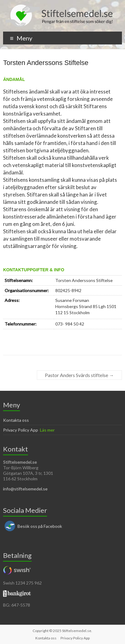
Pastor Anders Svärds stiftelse (79, 375)
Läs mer (47, 430)
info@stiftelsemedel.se (25, 489)
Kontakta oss (16, 420)
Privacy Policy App (21, 430)
